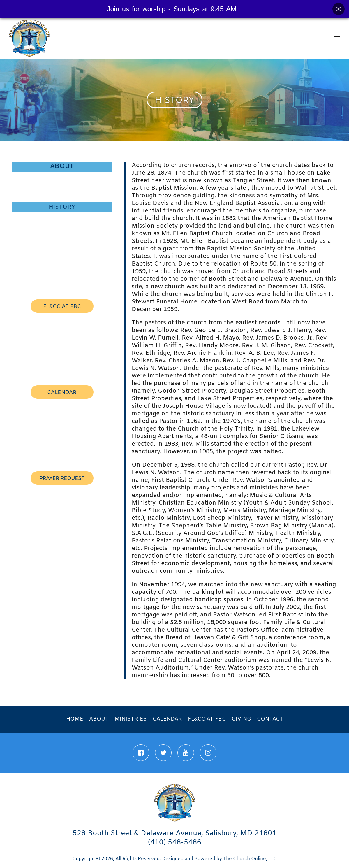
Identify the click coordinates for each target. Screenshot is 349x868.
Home (75, 719)
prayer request (62, 479)
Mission (62, 196)
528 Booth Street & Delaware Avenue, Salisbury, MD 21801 (174, 834)
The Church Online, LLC (250, 859)
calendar (62, 393)
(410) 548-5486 (175, 843)
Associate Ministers (62, 227)
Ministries (131, 719)
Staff (62, 217)
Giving (241, 719)
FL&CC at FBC (207, 719)
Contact (270, 719)
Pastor (62, 177)
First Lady (62, 187)
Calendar (167, 719)
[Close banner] (339, 9)
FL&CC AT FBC (62, 307)
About (62, 167)
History (62, 207)
